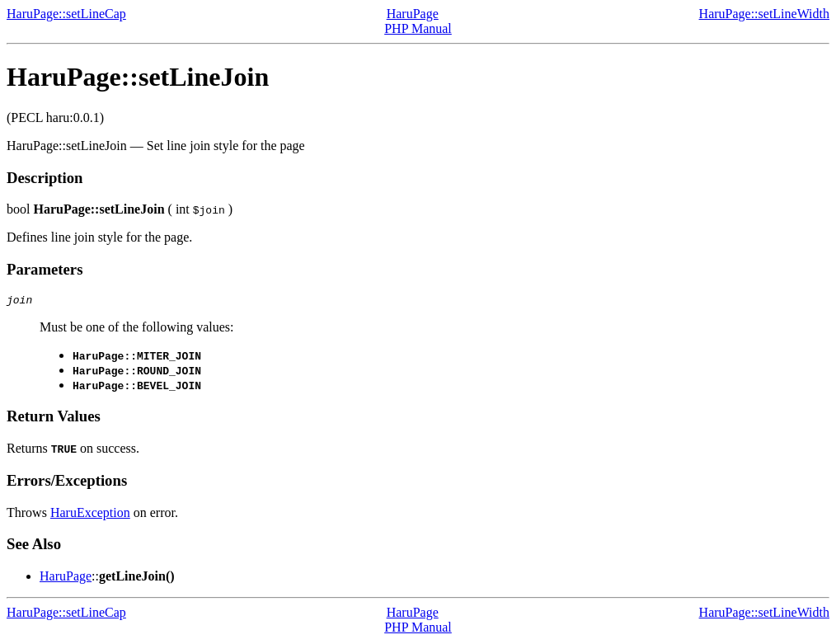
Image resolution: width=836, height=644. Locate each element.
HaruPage (413, 14)
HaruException (90, 515)
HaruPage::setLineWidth (764, 14)
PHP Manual (418, 28)
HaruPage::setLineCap (66, 14)
